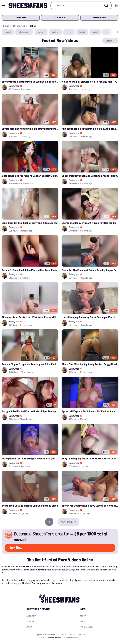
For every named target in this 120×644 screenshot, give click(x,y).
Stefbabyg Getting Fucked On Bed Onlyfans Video (30, 506)
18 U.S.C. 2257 (87, 627)
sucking (55, 32)
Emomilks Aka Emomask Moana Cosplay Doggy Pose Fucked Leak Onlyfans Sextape (90, 270)
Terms (83, 616)
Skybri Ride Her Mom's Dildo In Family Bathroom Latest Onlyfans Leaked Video (30, 129)
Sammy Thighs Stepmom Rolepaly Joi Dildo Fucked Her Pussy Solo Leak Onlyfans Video (30, 364)
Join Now (16, 548)
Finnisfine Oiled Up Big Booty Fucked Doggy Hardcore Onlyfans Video (90, 364)
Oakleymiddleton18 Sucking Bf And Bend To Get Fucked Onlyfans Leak (30, 458)
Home (6, 26)
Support (31, 616)
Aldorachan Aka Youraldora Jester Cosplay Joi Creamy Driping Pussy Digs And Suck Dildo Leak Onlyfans (30, 176)
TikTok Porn (21, 18)
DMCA (82, 622)
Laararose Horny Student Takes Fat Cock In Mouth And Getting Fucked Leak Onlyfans (90, 223)
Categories (19, 26)
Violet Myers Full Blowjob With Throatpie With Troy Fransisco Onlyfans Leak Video (90, 82)
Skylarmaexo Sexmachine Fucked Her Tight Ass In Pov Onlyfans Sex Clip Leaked (30, 82)
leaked (82, 32)
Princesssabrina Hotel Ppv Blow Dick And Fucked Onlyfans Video (90, 129)
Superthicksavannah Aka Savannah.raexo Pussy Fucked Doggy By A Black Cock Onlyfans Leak (90, 176)
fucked (8, 32)
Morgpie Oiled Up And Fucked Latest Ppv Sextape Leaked (30, 411)
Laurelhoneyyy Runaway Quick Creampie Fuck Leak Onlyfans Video (90, 317)
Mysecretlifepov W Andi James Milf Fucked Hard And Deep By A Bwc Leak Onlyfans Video (90, 411)
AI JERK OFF (60, 18)
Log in (29, 627)
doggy (69, 32)
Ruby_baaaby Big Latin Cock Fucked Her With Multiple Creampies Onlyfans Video (90, 458)
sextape (41, 32)
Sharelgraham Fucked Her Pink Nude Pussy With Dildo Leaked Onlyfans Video (30, 317)
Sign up (30, 622)
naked (95, 32)
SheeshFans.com (55, 638)
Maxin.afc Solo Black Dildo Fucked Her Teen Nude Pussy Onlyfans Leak (30, 270)
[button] (113, 32)
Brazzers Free (99, 18)
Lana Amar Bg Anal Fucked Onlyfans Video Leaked (30, 223)
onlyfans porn (24, 32)
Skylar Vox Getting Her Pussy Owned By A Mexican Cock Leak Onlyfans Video (90, 506)
